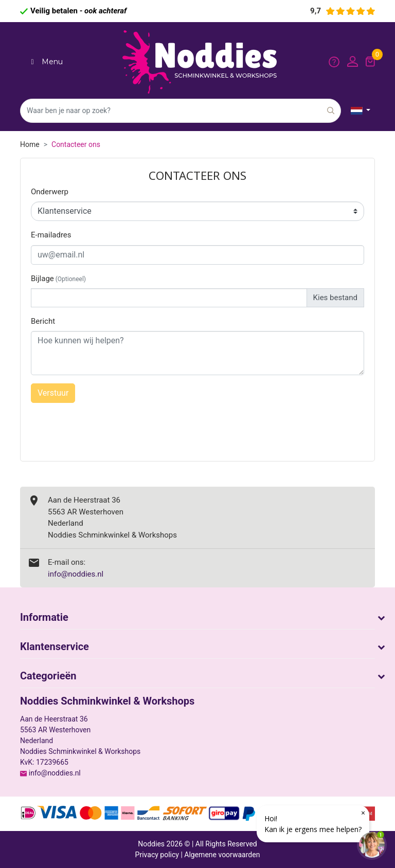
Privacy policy (157, 855)
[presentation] (196, 426)
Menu (45, 62)
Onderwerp (50, 192)
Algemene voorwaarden (222, 855)
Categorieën (48, 676)
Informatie (44, 617)
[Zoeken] (181, 111)
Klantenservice (55, 647)
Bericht (43, 321)
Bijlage (58, 279)
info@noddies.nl (76, 574)
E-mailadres (51, 235)
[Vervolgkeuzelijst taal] (361, 111)
